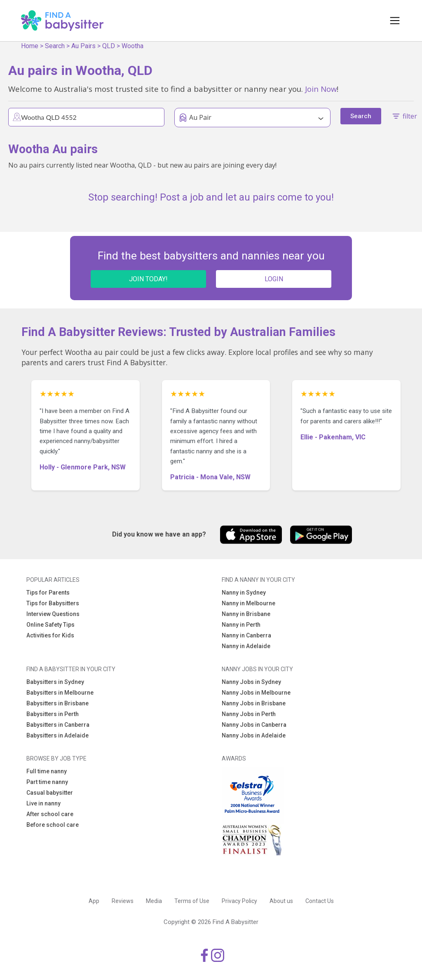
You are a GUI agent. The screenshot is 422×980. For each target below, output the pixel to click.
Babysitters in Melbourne (60, 693)
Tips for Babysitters (53, 603)
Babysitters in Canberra (58, 725)
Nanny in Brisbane (246, 614)
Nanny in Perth (241, 625)
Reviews (123, 901)
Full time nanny (47, 771)
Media (154, 901)
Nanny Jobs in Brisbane (254, 703)
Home (30, 46)
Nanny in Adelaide (246, 646)
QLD (109, 46)
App (94, 901)
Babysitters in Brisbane (57, 703)
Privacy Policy (239, 901)
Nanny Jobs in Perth (249, 714)
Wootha (132, 46)
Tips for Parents (48, 593)
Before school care (53, 825)
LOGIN (274, 279)
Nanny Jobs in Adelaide (254, 735)
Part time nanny (47, 782)
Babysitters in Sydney (55, 682)
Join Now (321, 89)
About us (281, 901)
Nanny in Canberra (246, 635)
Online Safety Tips (50, 625)
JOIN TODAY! (148, 279)
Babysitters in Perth (53, 714)
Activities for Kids (50, 635)
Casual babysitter (50, 793)
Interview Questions (53, 614)
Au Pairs (83, 46)
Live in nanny (43, 803)
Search (55, 46)
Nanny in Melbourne (249, 603)
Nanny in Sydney (244, 593)
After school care (50, 814)
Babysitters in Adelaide (57, 735)
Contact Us (320, 901)
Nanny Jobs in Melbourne (256, 693)
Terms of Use (192, 901)
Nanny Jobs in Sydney (251, 682)
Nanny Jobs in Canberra (254, 725)
